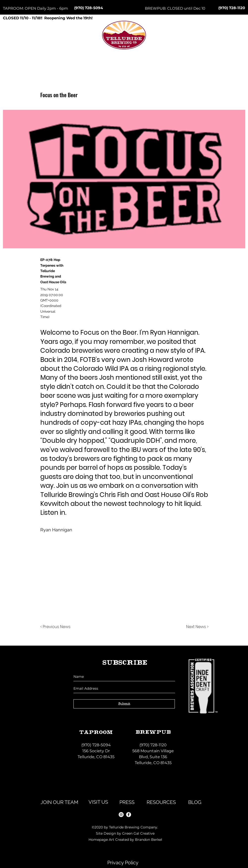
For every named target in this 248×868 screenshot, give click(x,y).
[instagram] (121, 815)
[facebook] (129, 815)
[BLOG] (195, 802)
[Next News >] (196, 627)
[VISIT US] (98, 802)
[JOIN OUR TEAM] (60, 802)
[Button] (124, 45)
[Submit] (124, 704)
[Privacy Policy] (123, 863)
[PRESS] (127, 802)
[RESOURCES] (161, 802)
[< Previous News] (57, 627)
